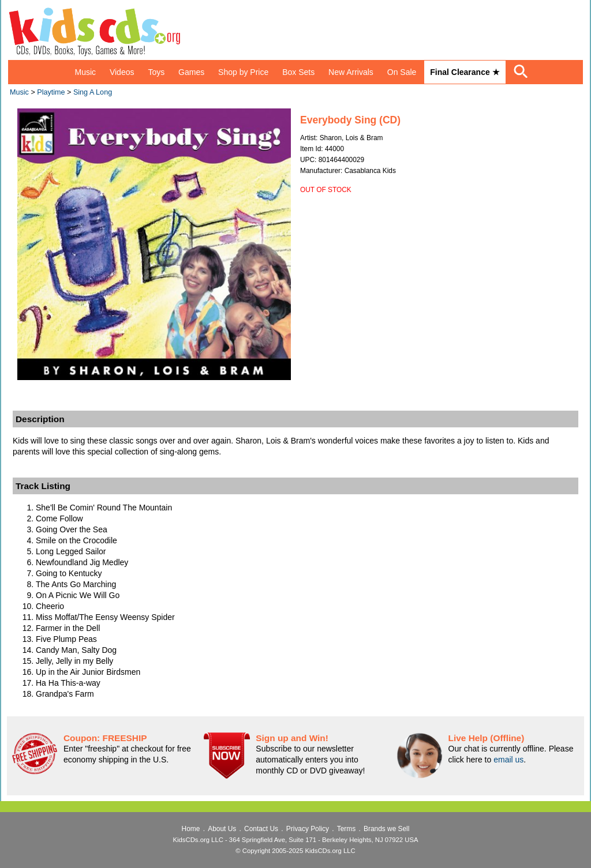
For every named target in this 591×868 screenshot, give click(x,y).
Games (191, 72)
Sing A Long (93, 92)
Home (191, 829)
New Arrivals (351, 72)
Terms (346, 829)
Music (85, 72)
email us (508, 760)
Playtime (51, 92)
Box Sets (298, 72)
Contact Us (261, 829)
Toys (156, 72)
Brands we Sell (386, 829)
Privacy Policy (308, 829)
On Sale (402, 72)
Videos (122, 72)
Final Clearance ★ (465, 72)
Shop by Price (243, 72)
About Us (222, 829)
